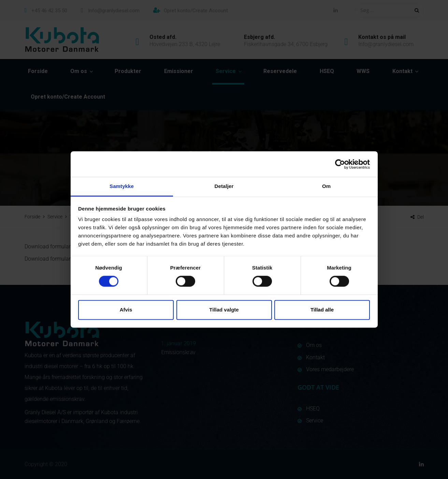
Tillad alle (322, 310)
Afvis (126, 310)
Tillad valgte (224, 310)
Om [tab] (326, 186)
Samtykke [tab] (122, 186)
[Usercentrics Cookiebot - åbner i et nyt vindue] (340, 164)
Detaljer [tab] (224, 186)
